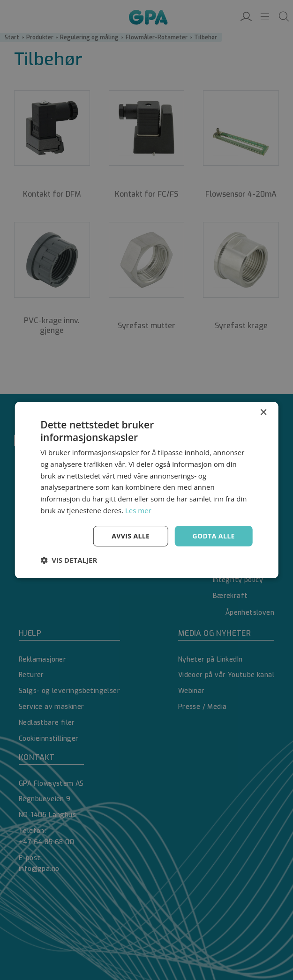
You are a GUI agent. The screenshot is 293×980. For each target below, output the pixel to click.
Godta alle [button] (213, 536)
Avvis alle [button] (131, 536)
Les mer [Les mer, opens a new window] (138, 510)
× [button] (263, 413)
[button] (69, 560)
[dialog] (146, 490)
